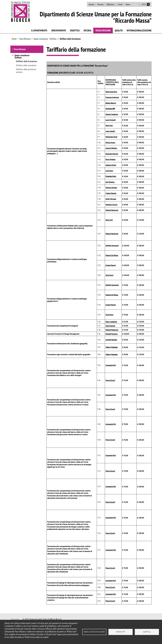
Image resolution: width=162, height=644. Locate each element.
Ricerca (87, 30)
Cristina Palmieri (111, 193)
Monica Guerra (110, 143)
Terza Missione (103, 30)
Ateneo (91, 4)
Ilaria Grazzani (110, 326)
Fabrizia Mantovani (112, 210)
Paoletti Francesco (112, 334)
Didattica (75, 30)
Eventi (120, 4)
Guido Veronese (111, 199)
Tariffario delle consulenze (26, 65)
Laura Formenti (111, 120)
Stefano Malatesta (112, 347)
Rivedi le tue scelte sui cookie (94, 632)
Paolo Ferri (109, 126)
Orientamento (59, 30)
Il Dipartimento (39, 30)
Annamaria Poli (111, 365)
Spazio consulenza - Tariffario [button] (22, 57)
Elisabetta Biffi (110, 109)
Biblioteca (111, 4)
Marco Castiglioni (111, 322)
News (128, 4)
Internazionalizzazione (139, 30)
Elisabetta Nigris (111, 176)
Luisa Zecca (109, 171)
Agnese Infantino (111, 148)
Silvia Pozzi (109, 275)
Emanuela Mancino (112, 154)
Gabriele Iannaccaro (112, 245)
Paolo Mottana (110, 159)
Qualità (119, 30)
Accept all (147, 632)
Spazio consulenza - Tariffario (45, 39)
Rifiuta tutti (121, 632)
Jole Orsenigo (110, 182)
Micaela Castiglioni (112, 114)
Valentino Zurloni (111, 205)
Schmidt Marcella (111, 340)
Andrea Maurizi (111, 265)
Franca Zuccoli (110, 380)
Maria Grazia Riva (111, 92)
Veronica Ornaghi (111, 188)
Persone (100, 4)
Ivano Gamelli (110, 131)
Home (14, 39)
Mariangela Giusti (111, 137)
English (135, 4)
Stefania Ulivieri (111, 165)
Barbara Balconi (111, 103)
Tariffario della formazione (70, 39)
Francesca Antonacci (112, 97)
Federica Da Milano (112, 255)
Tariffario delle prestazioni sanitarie (26, 71)
